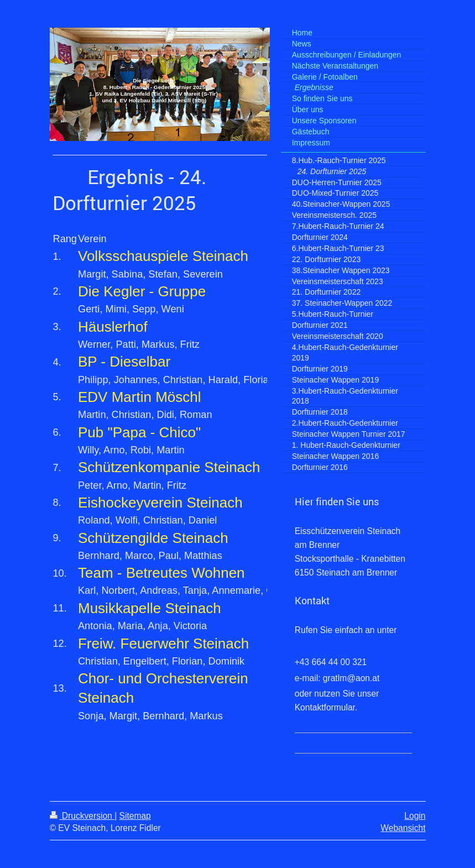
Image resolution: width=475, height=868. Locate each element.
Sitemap (135, 816)
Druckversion (82, 816)
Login (415, 816)
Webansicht (403, 828)
